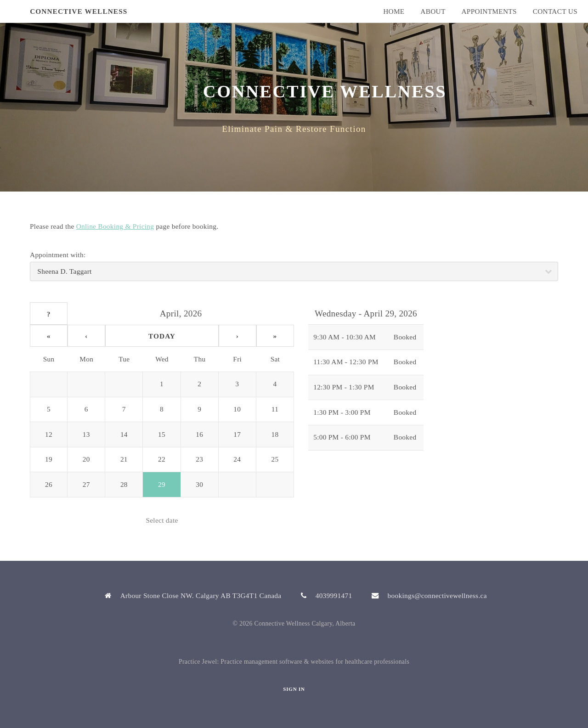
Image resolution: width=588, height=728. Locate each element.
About (433, 11)
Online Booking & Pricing (115, 226)
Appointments (489, 11)
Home (394, 11)
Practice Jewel (198, 662)
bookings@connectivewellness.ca (437, 595)
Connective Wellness (79, 11)
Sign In (294, 689)
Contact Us (555, 11)
